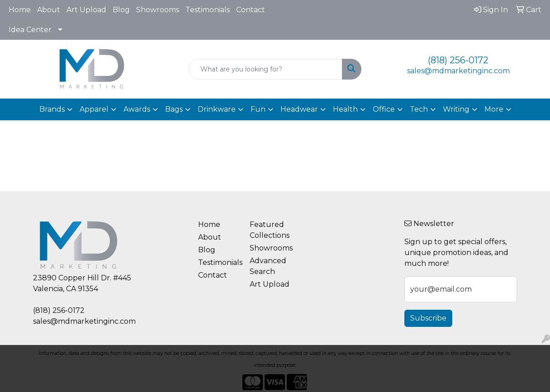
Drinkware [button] (217, 109)
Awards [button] (137, 109)
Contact (251, 10)
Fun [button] (258, 109)
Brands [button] (52, 109)
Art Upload (86, 10)
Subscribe (428, 318)
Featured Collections (270, 230)
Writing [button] (456, 109)
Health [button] (345, 109)
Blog (121, 10)
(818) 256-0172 (458, 60)
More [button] (494, 109)
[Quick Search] (265, 69)
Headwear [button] (299, 109)
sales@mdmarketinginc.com (458, 71)
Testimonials (208, 10)
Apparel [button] (94, 109)
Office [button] (384, 109)
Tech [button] (419, 109)
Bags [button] (174, 109)
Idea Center (30, 30)
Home (20, 10)
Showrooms (158, 10)
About (49, 10)
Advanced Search (268, 266)
